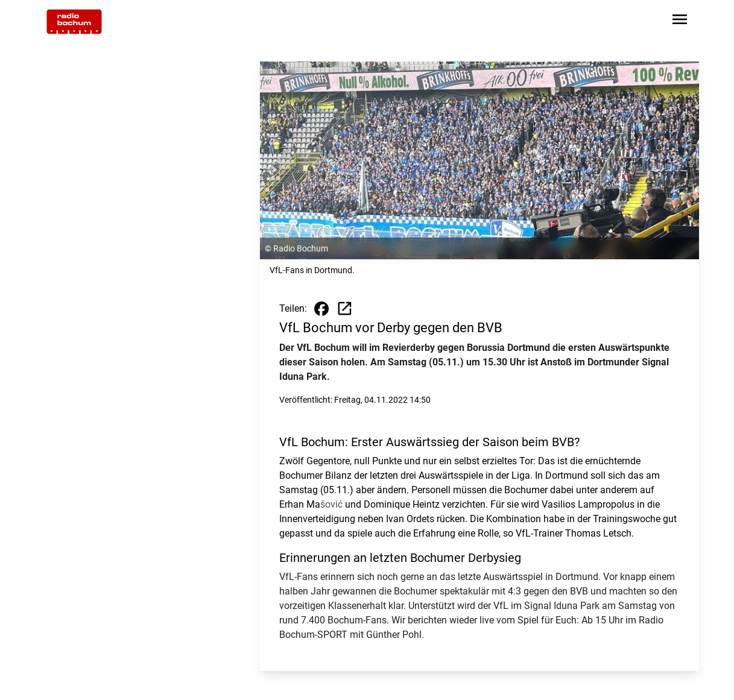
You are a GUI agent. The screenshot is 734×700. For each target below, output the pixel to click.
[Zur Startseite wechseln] (74, 22)
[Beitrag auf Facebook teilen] (321, 309)
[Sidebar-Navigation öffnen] (680, 21)
